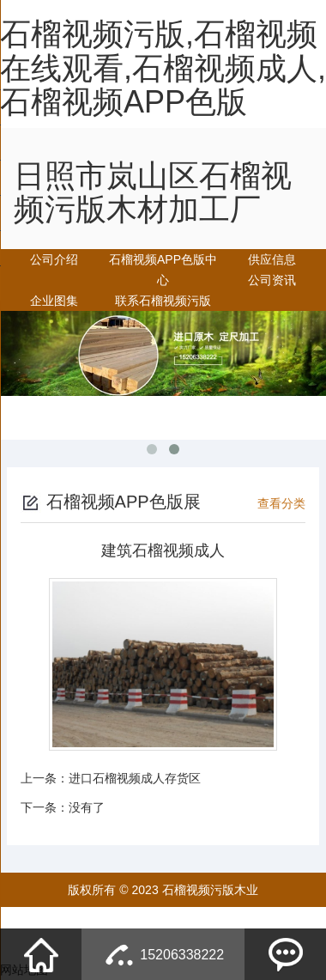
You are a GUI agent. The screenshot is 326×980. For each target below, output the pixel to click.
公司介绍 (54, 259)
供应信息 (272, 259)
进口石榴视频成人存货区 (135, 778)
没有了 (87, 807)
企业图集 (54, 301)
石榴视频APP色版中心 (163, 270)
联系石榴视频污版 (163, 301)
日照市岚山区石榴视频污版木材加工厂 (153, 193)
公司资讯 (272, 280)
